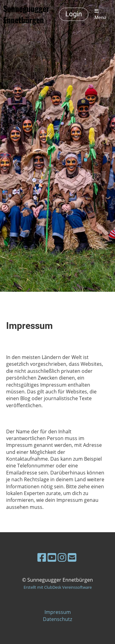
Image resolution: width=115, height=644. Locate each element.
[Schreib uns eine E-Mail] (72, 557)
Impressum (58, 612)
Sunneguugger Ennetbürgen (26, 14)
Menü (100, 14)
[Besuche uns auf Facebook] (42, 557)
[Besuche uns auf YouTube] (52, 557)
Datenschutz (57, 619)
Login (74, 14)
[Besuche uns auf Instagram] (62, 557)
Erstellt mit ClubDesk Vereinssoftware (58, 587)
